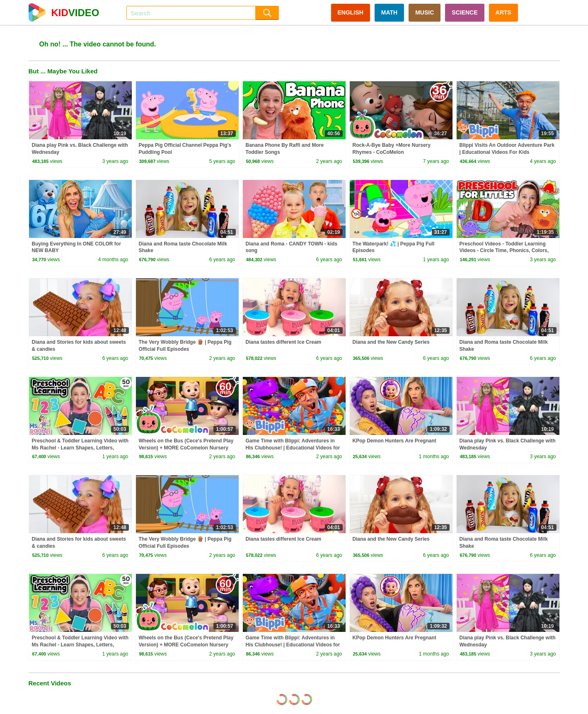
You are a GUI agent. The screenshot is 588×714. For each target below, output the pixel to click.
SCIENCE (465, 12)
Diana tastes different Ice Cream (284, 342)
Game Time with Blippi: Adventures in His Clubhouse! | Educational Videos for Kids (293, 448)
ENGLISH (351, 12)
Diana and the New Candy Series (391, 342)
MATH (389, 12)
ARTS (503, 12)
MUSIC (425, 12)
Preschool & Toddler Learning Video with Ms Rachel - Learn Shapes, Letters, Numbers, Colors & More (80, 448)
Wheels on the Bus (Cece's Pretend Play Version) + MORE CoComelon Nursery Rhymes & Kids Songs (186, 448)
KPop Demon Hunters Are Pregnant (394, 441)
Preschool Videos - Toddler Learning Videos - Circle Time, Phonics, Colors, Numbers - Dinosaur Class (504, 251)
